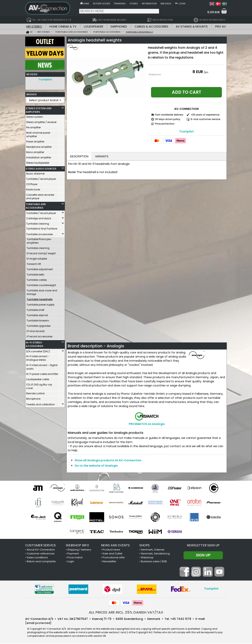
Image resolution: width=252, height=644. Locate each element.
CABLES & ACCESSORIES (151, 26)
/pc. (206, 72)
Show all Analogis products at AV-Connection (108, 461)
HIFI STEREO (34, 26)
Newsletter (109, 562)
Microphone (33, 398)
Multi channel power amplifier (38, 133)
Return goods (102, 4)
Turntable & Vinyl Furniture (42, 228)
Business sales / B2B (154, 562)
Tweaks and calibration (40, 403)
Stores (134, 4)
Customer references (41, 554)
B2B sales (166, 4)
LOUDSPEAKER (94, 26)
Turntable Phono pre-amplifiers (39, 240)
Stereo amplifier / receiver (41, 121)
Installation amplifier (39, 156)
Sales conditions (37, 558)
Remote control (35, 392)
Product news (111, 550)
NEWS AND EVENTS (115, 546)
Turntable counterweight (41, 284)
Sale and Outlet (112, 554)
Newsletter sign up (203, 546)
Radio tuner (33, 189)
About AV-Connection (41, 550)
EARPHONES (119, 26)
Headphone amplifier (39, 146)
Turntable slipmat (37, 314)
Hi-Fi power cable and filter (42, 373)
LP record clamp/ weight (41, 252)
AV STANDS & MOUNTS (192, 26)
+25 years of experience (205, 115)
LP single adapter (37, 258)
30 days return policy (168, 119)
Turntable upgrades (39, 325)
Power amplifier (35, 141)
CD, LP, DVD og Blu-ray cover (39, 385)
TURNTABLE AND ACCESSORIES (36, 205)
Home (86, 4)
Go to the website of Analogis (96, 466)
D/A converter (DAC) (38, 350)
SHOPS (145, 546)
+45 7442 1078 (181, 619)
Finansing (120, 4)
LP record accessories (40, 335)
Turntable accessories (40, 233)
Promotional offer (114, 558)
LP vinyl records (36, 330)
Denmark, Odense (153, 550)
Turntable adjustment (40, 268)
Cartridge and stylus (39, 217)
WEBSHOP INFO (77, 546)
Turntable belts (35, 274)
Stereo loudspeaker (38, 162)
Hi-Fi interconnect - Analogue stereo (38, 357)
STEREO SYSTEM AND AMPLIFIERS (39, 109)
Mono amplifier (35, 151)
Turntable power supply (41, 304)
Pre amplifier (33, 126)
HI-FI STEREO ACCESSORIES (35, 343)
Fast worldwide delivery (169, 115)
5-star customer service (205, 119)
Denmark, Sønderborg (155, 554)
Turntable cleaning (38, 223)
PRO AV (220, 26)
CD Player (32, 183)
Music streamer (35, 173)
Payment (73, 554)
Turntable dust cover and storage (42, 291)
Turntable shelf (35, 309)
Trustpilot (45, 79)
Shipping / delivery (79, 550)
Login (182, 4)
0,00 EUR (214, 12)
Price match (75, 558)
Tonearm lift (34, 263)
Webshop (147, 558)
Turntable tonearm (38, 320)
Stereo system (35, 116)
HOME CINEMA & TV (63, 26)
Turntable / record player (41, 178)
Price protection (165, 124)
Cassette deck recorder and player (40, 196)
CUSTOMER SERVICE (41, 546)
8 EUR (198, 72)
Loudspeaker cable (38, 378)
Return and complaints (41, 562)
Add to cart (187, 92)
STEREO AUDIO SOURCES (41, 168)
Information (149, 4)
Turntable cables (37, 279)
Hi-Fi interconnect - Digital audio (42, 366)
